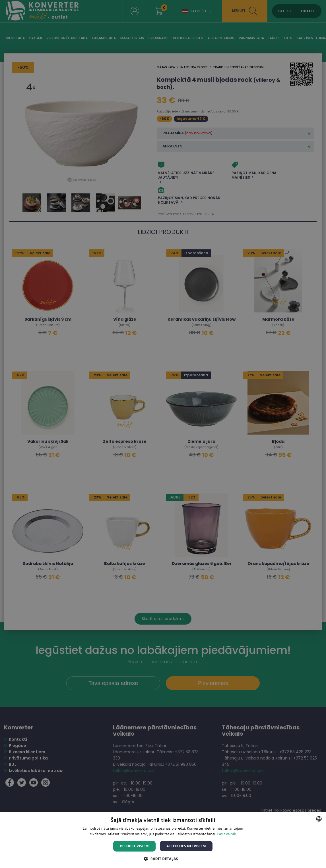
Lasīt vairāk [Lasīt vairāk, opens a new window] (227, 834)
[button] (163, 858)
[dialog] (163, 434)
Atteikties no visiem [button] (186, 846)
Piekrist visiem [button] (134, 846)
